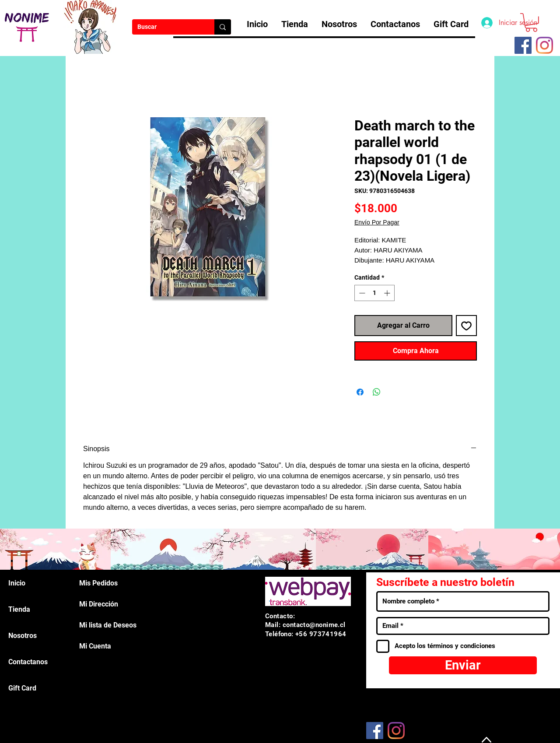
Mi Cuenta (95, 646)
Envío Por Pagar (377, 222)
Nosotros (23, 636)
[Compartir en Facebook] (360, 392)
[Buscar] (167, 27)
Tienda (19, 609)
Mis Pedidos (98, 583)
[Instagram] (544, 45)
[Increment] (388, 293)
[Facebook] (375, 731)
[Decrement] (361, 293)
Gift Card (22, 688)
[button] (531, 23)
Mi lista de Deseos (108, 625)
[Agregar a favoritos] (466, 326)
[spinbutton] (374, 293)
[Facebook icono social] (523, 45)
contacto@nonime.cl (314, 625)
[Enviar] (463, 665)
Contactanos (28, 662)
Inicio (17, 583)
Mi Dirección (99, 604)
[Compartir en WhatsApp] (377, 392)
